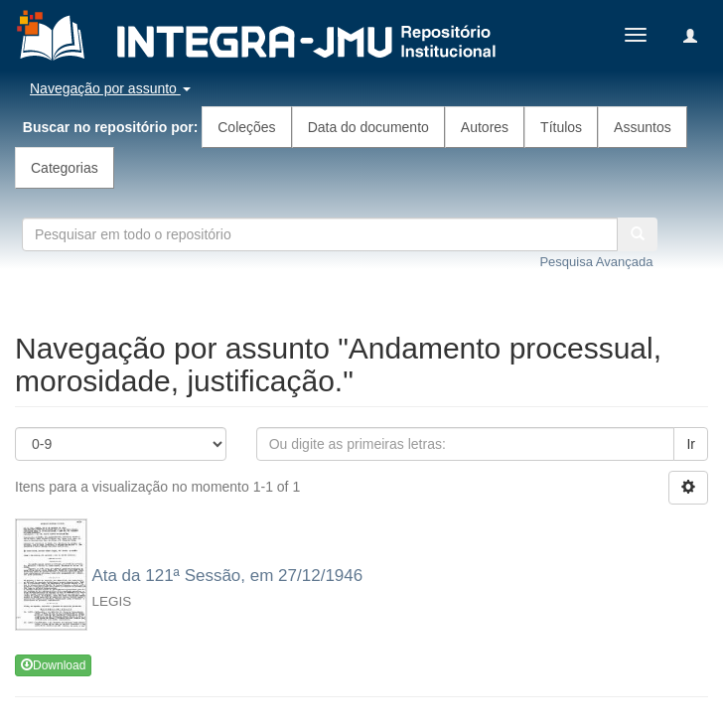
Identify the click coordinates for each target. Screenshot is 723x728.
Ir (691, 444)
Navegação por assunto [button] (110, 88)
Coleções (246, 127)
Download (53, 665)
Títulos (561, 127)
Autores (485, 127)
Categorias (65, 168)
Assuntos (643, 127)
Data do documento (368, 127)
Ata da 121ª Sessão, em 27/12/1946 (227, 576)
